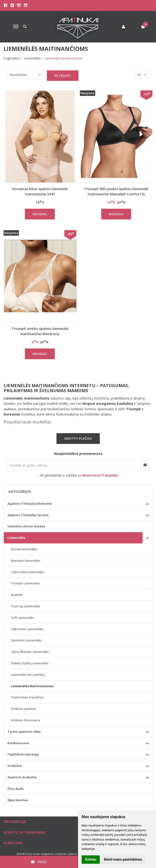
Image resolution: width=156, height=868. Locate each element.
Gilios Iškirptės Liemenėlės (30, 652)
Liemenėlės (16, 538)
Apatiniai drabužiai (22, 777)
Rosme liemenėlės (24, 549)
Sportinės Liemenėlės (26, 640)
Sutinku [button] (91, 859)
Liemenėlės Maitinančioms (32, 686)
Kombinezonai (18, 743)
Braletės (17, 595)
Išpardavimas (18, 800)
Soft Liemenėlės (22, 618)
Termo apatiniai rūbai (24, 732)
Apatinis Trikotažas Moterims (30, 504)
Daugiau (40, 214)
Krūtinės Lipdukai (23, 709)
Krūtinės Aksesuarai (26, 720)
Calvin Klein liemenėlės (28, 572)
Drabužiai (15, 766)
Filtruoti (63, 76)
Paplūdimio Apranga (23, 754)
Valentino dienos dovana (26, 526)
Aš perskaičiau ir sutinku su (79, 475)
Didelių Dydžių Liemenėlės (30, 663)
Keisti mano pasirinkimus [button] (123, 859)
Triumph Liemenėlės (25, 583)
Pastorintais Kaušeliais (28, 697)
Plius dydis (16, 789)
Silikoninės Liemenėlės (27, 629)
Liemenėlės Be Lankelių (28, 675)
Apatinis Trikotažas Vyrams (28, 515)
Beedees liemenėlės (26, 561)
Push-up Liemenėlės (26, 606)
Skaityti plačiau (78, 438)
